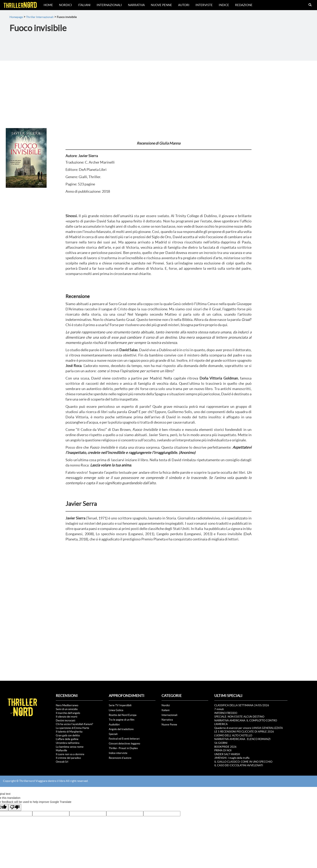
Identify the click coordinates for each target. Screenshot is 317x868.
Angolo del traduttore (121, 729)
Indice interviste (118, 753)
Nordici (66, 5)
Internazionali (109, 5)
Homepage (16, 17)
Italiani (84, 5)
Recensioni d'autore (120, 758)
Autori (184, 5)
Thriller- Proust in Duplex (123, 748)
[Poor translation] (15, 807)
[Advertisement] (158, 91)
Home (48, 5)
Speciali (113, 734)
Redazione (244, 5)
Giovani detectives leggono (124, 744)
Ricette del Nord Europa (123, 715)
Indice (224, 5)
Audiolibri (114, 725)
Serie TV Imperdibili (120, 705)
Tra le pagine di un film (122, 720)
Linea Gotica (116, 710)
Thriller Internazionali (40, 17)
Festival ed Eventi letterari (124, 739)
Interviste (204, 5)
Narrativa (136, 5)
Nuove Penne (161, 5)
